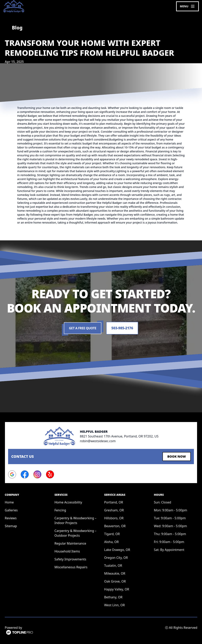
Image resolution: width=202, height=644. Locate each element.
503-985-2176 (122, 328)
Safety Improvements (70, 559)
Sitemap (11, 526)
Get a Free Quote (82, 328)
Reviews (11, 518)
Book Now (176, 456)
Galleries (11, 510)
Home (9, 502)
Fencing (60, 510)
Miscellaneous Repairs (71, 567)
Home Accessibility (68, 502)
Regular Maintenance (70, 543)
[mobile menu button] (187, 6)
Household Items (67, 551)
